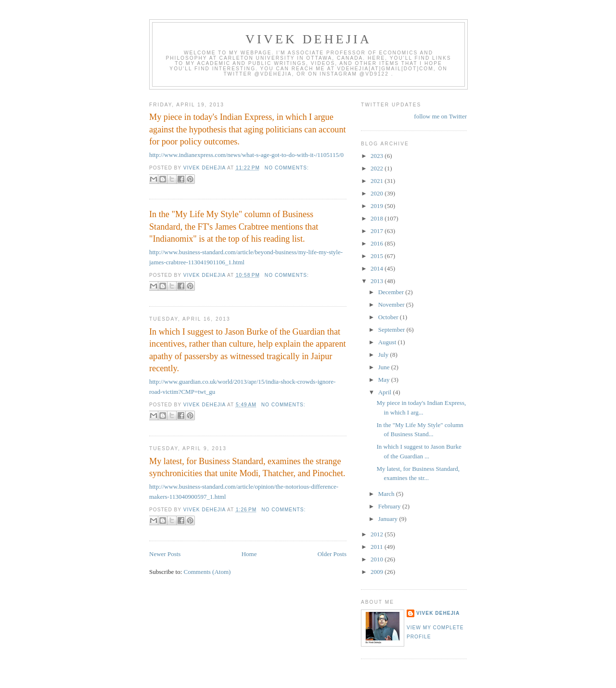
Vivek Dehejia (438, 613)
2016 (378, 243)
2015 (378, 256)
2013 (378, 281)
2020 (378, 193)
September (392, 330)
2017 (378, 231)
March (387, 494)
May (385, 380)
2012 (378, 534)
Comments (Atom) (207, 572)
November (392, 305)
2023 (378, 156)
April (386, 392)
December (392, 292)
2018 (378, 218)
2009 (378, 572)
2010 (378, 559)
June (385, 367)
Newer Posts (165, 554)
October (389, 317)
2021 (378, 181)
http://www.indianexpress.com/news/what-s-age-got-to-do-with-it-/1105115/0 (246, 155)
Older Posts (332, 554)
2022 (378, 168)
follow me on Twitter (440, 116)
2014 (378, 268)
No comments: (287, 168)
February (390, 506)
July (384, 355)
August (388, 342)
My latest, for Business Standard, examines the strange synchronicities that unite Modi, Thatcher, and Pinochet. (247, 467)
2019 (378, 206)
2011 (378, 547)
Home (249, 554)
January (389, 519)
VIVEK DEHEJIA (308, 39)
